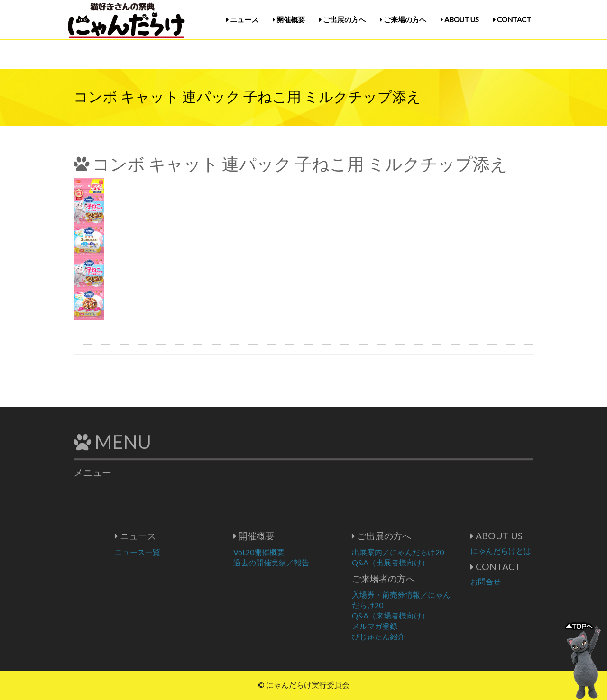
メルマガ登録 (403, 626)
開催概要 (289, 19)
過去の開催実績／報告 (300, 562)
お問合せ (514, 581)
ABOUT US (460, 19)
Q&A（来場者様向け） (419, 615)
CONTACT (512, 19)
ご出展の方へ (342, 19)
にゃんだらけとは (529, 550)
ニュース (242, 19)
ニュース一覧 (166, 552)
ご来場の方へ (403, 19)
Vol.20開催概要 (287, 552)
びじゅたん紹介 (407, 636)
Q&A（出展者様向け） (419, 562)
